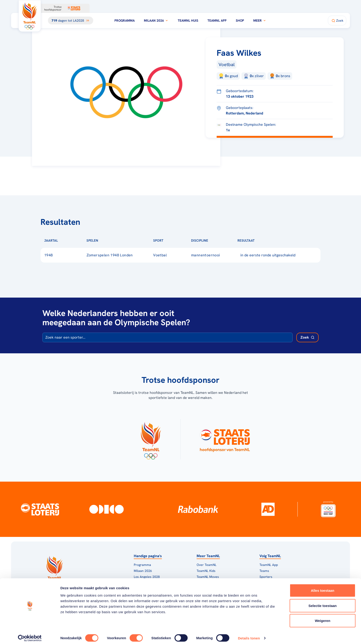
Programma (125, 20)
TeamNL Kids (206, 571)
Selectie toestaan (323, 602)
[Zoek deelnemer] (307, 337)
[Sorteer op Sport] (171, 240)
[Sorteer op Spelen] (105, 240)
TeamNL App (217, 20)
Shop (240, 20)
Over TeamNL (207, 565)
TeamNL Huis (188, 20)
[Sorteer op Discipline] (215, 240)
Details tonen (249, 635)
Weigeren (322, 617)
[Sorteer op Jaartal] (65, 240)
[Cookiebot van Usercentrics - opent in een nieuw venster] (30, 635)
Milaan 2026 (156, 20)
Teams (264, 571)
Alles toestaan (323, 587)
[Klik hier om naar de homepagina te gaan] (30, 16)
